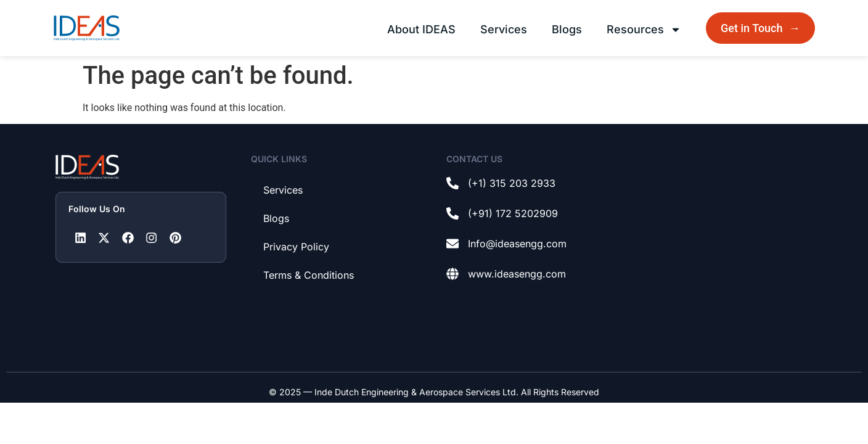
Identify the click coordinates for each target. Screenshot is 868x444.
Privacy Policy (296, 247)
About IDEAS (421, 29)
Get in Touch (761, 28)
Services (504, 29)
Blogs (567, 29)
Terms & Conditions (309, 275)
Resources (644, 30)
